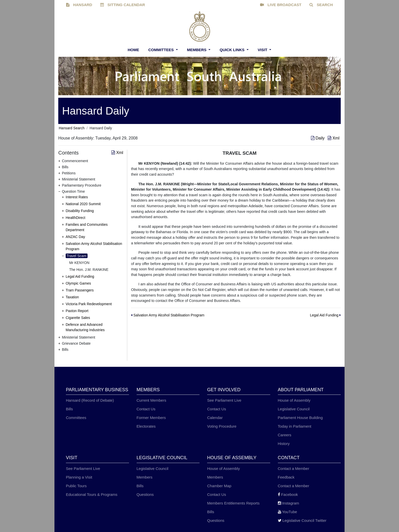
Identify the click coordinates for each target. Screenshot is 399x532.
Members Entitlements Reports (233, 503)
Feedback (286, 477)
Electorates (146, 426)
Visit (263, 50)
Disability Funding (80, 211)
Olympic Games (78, 283)
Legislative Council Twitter (302, 520)
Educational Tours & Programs (92, 494)
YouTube (288, 512)
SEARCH (321, 5)
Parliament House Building (300, 418)
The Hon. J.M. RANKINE (89, 270)
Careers (285, 435)
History (284, 444)
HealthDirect (75, 218)
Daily (318, 138)
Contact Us (146, 409)
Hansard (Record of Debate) (90, 400)
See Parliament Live (224, 400)
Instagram (289, 503)
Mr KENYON (79, 263)
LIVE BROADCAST (281, 5)
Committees (162, 50)
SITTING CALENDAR (123, 5)
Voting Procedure (222, 426)
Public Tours (76, 486)
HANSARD (79, 5)
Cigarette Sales (78, 318)
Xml (334, 138)
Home (133, 50)
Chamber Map (219, 486)
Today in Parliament (295, 426)
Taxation (72, 297)
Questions (145, 494)
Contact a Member (294, 468)
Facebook (288, 494)
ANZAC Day (75, 237)
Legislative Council (294, 409)
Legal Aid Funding (80, 276)
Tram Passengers (80, 290)
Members (197, 50)
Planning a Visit (79, 477)
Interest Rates (77, 197)
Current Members (152, 400)
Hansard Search (72, 128)
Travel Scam (77, 256)
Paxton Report (77, 311)
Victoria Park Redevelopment (89, 304)
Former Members (151, 418)
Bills (69, 409)
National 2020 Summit (83, 204)
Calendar (215, 418)
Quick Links (233, 50)
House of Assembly (294, 400)
